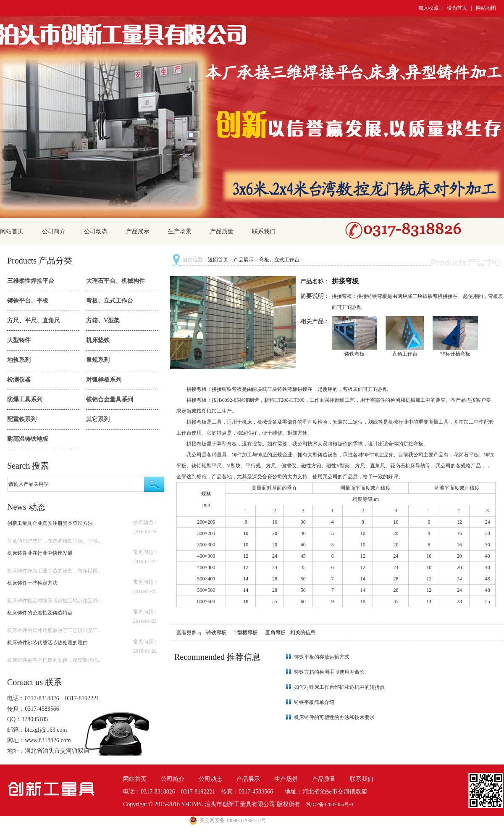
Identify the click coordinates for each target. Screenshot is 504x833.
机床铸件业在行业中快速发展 (40, 553)
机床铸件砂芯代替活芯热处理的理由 (47, 643)
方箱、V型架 (103, 320)
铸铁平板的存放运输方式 (322, 657)
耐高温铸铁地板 (28, 439)
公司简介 (54, 231)
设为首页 (457, 8)
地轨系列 (19, 360)
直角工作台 (405, 354)
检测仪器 (19, 380)
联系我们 (264, 231)
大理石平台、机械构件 (115, 281)
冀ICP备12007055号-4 (330, 804)
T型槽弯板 (247, 633)
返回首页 (218, 260)
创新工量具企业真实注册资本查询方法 (50, 523)
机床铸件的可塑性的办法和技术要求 (334, 717)
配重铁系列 (22, 419)
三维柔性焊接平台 (31, 281)
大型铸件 (19, 340)
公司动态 (96, 231)
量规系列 (98, 360)
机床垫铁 (98, 340)
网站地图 (486, 8)
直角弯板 (276, 633)
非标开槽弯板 (455, 354)
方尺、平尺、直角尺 (34, 320)
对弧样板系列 (104, 380)
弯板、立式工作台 (110, 301)
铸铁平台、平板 (28, 301)
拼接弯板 (197, 389)
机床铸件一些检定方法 (32, 583)
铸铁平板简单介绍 (314, 702)
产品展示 (138, 231)
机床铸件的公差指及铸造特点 (40, 613)
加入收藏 (428, 8)
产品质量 (222, 231)
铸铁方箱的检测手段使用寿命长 (329, 672)
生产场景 (180, 231)
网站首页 (12, 231)
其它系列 (98, 419)
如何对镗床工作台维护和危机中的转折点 (339, 687)
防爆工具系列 (25, 399)
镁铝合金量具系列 (110, 399)
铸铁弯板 (354, 354)
